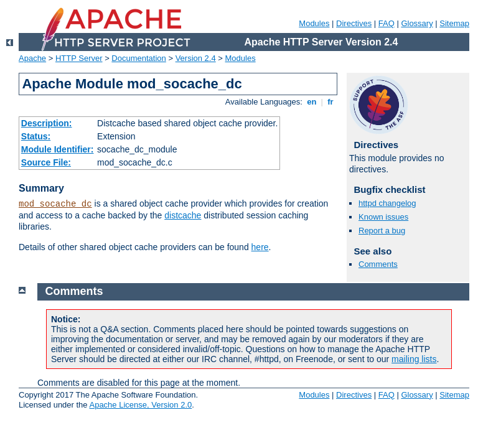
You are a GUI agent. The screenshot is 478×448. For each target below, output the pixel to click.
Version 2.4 (196, 58)
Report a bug (382, 231)
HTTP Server (79, 58)
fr (331, 102)
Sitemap (454, 23)
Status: (36, 136)
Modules (314, 23)
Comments (378, 264)
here (260, 247)
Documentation (138, 58)
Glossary (417, 23)
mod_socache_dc (55, 204)
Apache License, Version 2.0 (140, 405)
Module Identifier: (58, 149)
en (312, 102)
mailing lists (414, 359)
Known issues (383, 217)
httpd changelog (387, 203)
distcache (183, 215)
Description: (47, 123)
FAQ (387, 23)
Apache (32, 58)
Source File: (46, 162)
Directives (354, 23)
